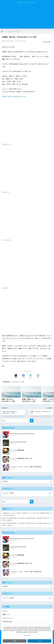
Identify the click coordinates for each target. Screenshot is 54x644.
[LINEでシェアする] (38, 376)
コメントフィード (8, 618)
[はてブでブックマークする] (31, 376)
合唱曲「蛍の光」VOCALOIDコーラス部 (14, 96)
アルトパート (6, 192)
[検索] (32, 420)
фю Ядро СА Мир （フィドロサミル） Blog (27, 2)
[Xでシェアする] (16, 376)
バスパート (5, 287)
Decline (15, 641)
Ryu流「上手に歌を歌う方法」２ (10, 518)
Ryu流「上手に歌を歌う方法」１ (10, 523)
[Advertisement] (27, 17)
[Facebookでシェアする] (23, 376)
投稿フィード (7, 614)
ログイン (5, 611)
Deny (29, 635)
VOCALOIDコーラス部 (17, 381)
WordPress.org (7, 622)
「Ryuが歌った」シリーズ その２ (11, 513)
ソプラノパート (7, 144)
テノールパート (7, 240)
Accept (25, 635)
